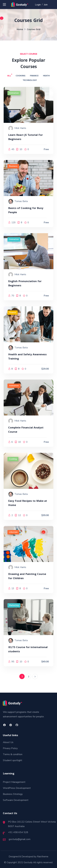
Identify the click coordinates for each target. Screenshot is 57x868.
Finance (34, 76)
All (9, 76)
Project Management (14, 782)
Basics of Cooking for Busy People (26, 211)
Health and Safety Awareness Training (27, 357)
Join (46, 5)
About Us (8, 742)
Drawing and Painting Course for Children (27, 576)
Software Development (16, 800)
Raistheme (43, 857)
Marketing (14, 605)
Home (20, 30)
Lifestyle (13, 532)
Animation (14, 93)
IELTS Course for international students (28, 650)
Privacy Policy (10, 748)
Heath (46, 76)
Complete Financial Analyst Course (26, 430)
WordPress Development (17, 788)
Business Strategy (13, 794)
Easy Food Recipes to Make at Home (28, 503)
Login (38, 5)
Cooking (21, 76)
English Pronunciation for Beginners (25, 284)
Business (13, 166)
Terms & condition (13, 754)
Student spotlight (13, 760)
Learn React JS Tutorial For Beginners (25, 137)
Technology (30, 80)
